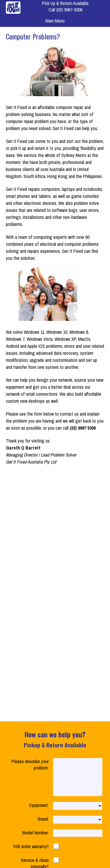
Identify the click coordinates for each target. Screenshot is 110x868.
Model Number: (35, 840)
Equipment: (39, 812)
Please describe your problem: (30, 765)
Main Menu (55, 21)
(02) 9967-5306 (69, 10)
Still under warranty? (31, 853)
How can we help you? (55, 739)
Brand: (43, 826)
